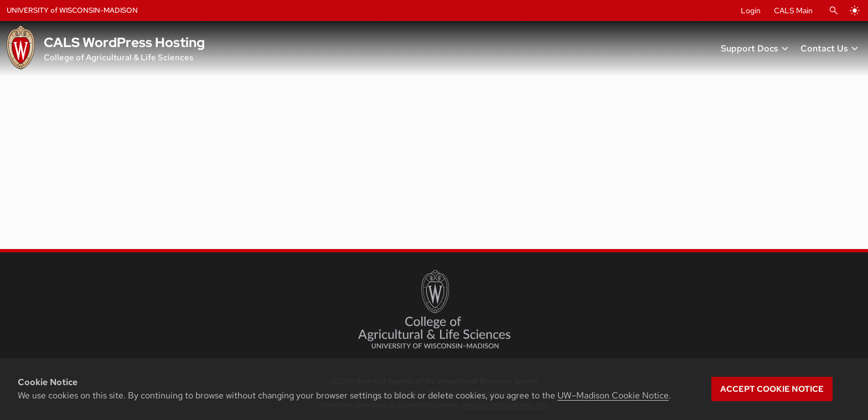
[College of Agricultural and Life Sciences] (434, 309)
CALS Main (793, 11)
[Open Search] (834, 11)
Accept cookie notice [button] (772, 389)
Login (751, 11)
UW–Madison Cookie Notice (613, 395)
